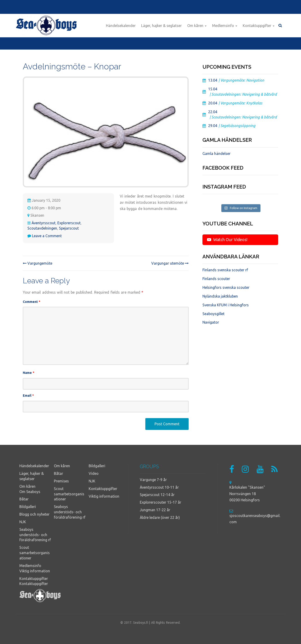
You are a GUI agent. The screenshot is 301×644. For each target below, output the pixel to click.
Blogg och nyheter (34, 514)
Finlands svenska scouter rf (225, 270)
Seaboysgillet (213, 314)
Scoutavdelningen (42, 228)
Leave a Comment (47, 236)
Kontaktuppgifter (259, 26)
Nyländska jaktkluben (220, 296)
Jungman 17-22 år (155, 510)
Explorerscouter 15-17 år (161, 502)
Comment (32, 302)
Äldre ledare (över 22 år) (160, 517)
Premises (61, 481)
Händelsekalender (121, 26)
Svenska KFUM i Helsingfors (226, 305)
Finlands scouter (216, 279)
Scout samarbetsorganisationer (35, 553)
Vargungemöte (38, 263)
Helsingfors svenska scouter (226, 287)
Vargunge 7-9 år (153, 480)
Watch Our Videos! (227, 239)
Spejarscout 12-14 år (157, 495)
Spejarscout (69, 228)
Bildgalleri (28, 507)
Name (29, 373)
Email (28, 396)
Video (94, 473)
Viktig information (35, 571)
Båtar (24, 499)
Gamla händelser (216, 154)
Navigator (211, 322)
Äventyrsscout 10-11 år (159, 487)
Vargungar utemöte (170, 263)
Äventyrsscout (44, 223)
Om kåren (197, 26)
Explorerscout (69, 223)
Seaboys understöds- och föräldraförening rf (35, 535)
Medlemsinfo (225, 26)
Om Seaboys (30, 492)
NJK (23, 522)
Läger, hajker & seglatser (161, 26)
